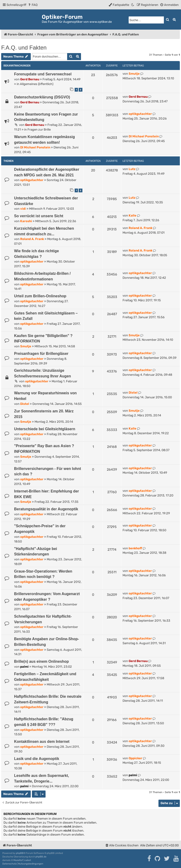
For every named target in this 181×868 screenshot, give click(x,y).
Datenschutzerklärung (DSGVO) (42, 97)
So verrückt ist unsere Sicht (39, 216)
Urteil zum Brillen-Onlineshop (40, 296)
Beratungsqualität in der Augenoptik (46, 509)
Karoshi (26, 221)
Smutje (134, 74)
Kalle (133, 215)
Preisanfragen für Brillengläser (41, 354)
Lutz (132, 169)
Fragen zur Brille (39, 130)
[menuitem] (33, 5)
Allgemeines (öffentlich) (37, 84)
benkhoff (135, 548)
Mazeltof (18, 860)
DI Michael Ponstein (35, 147)
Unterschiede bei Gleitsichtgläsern (45, 429)
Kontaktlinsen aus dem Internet (42, 742)
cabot (28, 860)
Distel (25, 404)
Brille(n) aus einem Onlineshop (41, 661)
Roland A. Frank (32, 239)
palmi (24, 667)
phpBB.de (41, 857)
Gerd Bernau (30, 79)
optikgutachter (140, 114)
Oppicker (135, 758)
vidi (23, 209)
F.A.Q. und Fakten (24, 48)
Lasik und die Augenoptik (37, 759)
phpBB (20, 853)
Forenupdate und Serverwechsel (43, 74)
